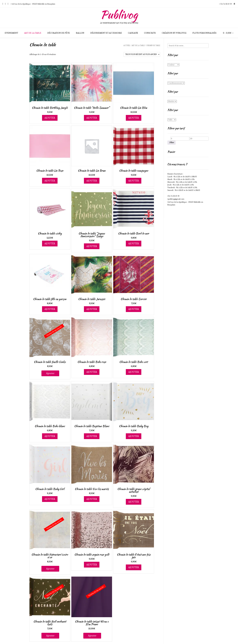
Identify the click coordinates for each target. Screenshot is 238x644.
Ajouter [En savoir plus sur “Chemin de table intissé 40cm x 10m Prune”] (92, 636)
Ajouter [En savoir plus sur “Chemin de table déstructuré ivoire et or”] (50, 569)
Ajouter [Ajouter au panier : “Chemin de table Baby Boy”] (134, 436)
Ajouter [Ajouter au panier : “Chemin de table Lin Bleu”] (134, 118)
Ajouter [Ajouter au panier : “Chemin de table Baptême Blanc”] (92, 436)
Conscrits (150, 33)
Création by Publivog (174, 33)
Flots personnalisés (204, 33)
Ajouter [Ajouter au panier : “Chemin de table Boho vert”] (134, 372)
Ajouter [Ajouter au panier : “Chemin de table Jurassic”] (92, 309)
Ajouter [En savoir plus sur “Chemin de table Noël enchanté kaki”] (50, 636)
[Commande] (142, 54)
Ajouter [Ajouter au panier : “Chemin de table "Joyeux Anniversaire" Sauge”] (92, 246)
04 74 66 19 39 (174, 196)
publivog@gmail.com (176, 199)
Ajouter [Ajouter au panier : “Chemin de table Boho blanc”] (50, 436)
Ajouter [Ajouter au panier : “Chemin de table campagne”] (134, 181)
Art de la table (33, 33)
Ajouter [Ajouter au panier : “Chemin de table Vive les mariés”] (92, 499)
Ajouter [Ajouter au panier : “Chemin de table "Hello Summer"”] (92, 118)
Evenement (11, 33)
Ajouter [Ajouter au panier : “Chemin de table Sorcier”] (134, 309)
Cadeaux (133, 33)
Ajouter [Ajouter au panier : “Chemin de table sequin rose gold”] (92, 564)
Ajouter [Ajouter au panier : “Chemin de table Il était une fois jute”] (134, 567)
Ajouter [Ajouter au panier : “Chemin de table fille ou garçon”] (50, 309)
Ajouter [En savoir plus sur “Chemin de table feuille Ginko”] (50, 373)
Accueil (127, 45)
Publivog (119, 15)
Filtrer (172, 142)
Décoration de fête (59, 33)
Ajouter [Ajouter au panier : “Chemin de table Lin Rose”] (50, 181)
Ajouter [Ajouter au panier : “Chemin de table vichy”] (50, 243)
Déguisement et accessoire (106, 33)
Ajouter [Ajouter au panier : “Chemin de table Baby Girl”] (50, 499)
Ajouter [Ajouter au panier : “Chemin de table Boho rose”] (92, 372)
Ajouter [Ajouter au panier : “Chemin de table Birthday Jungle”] (50, 118)
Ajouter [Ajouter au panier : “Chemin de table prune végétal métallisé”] (134, 502)
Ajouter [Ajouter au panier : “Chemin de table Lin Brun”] (92, 181)
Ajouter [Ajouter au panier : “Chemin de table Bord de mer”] (134, 243)
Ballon (80, 33)
